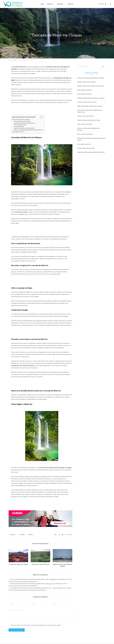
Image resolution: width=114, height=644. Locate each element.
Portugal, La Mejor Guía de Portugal (86, 148)
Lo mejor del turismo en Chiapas (18, 564)
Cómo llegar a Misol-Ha (18, 132)
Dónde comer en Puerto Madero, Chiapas (63, 565)
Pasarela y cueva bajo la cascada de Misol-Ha (24, 128)
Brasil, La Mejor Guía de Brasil (84, 90)
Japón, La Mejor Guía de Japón (85, 124)
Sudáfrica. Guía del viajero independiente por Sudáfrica (91, 152)
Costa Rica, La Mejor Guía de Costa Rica (87, 102)
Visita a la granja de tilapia (20, 125)
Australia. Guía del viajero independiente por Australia (91, 86)
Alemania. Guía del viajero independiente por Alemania (91, 78)
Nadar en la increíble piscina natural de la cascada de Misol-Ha (28, 130)
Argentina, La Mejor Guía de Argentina (86, 82)
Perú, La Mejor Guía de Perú (84, 144)
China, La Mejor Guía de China (84, 94)
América (13, 535)
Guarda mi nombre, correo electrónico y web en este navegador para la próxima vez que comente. (36, 625)
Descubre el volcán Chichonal (40, 564)
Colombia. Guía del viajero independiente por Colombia (91, 98)
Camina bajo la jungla (19, 126)
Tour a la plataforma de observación (22, 121)
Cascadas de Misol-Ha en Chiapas (21, 120)
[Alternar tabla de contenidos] (41, 117)
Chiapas (22, 535)
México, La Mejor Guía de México (85, 134)
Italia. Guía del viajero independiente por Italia (89, 120)
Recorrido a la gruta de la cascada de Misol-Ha (25, 123)
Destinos (50, 4)
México (31, 535)
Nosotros (60, 4)
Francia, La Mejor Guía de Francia (85, 116)
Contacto (70, 4)
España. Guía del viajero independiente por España (90, 106)
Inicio (42, 4)
